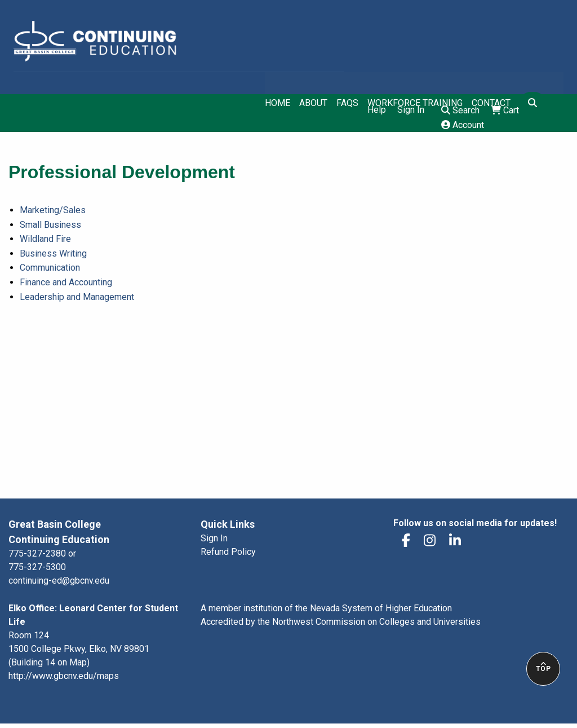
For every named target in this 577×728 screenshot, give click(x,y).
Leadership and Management (77, 297)
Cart (505, 110)
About (313, 103)
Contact (491, 103)
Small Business (50, 225)
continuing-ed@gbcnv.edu (59, 581)
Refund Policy (228, 552)
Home (278, 103)
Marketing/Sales (53, 210)
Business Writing (53, 253)
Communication (50, 268)
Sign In (411, 110)
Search (460, 110)
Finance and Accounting (66, 282)
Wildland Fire (45, 239)
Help (377, 110)
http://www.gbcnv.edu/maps (64, 676)
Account (463, 125)
